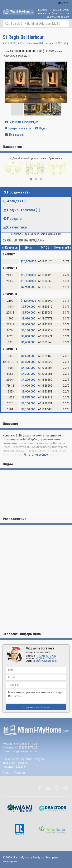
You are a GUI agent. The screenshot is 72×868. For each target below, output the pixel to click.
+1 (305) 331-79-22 (59, 10)
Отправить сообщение (36, 707)
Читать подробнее (36, 455)
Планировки (14, 135)
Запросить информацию (22, 122)
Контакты (20, 773)
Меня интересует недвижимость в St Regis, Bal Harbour (36, 696)
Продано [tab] (12, 219)
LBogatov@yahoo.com (56, 17)
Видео (41, 128)
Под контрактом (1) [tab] (22, 210)
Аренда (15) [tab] (15, 201)
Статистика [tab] (15, 227)
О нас (6, 773)
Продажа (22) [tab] (16, 192)
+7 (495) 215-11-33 (59, 13)
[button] (66, 65)
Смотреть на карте (18, 128)
